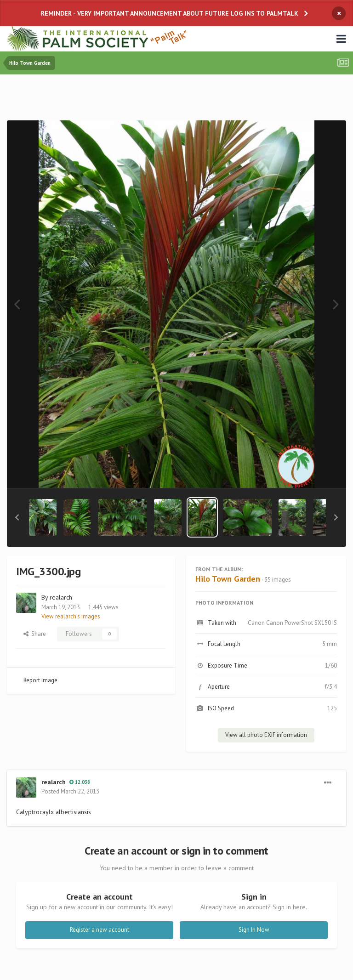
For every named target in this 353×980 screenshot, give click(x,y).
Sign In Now (254, 930)
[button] (17, 517)
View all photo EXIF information (266, 735)
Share (35, 634)
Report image (40, 680)
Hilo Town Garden (228, 579)
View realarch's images (71, 616)
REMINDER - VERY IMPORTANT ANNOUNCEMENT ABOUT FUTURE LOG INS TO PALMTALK (170, 13)
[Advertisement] (176, 99)
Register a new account (100, 930)
